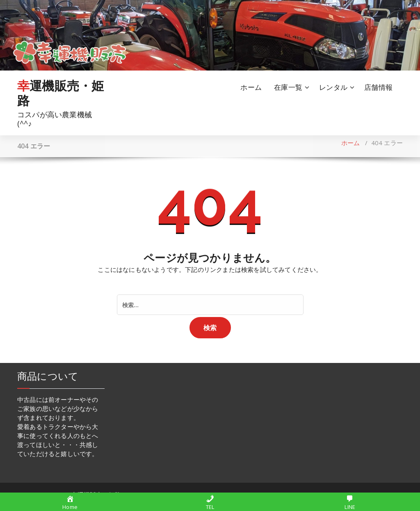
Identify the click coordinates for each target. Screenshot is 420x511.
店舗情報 (378, 87)
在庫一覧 (288, 87)
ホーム (251, 87)
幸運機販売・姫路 (60, 93)
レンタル (333, 87)
